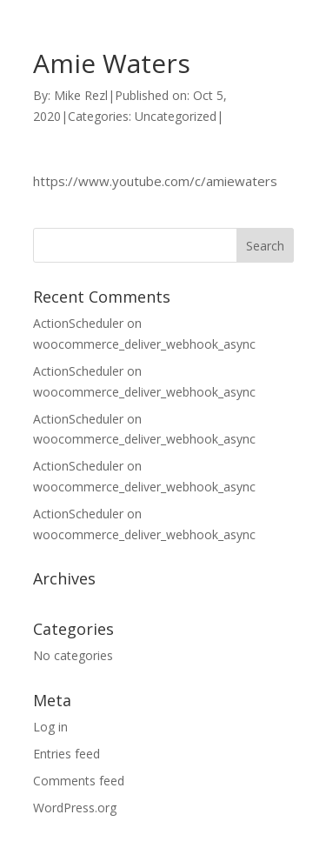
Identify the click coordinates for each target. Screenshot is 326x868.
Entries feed (67, 754)
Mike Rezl (81, 95)
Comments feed (79, 781)
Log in (50, 727)
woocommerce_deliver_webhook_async (144, 344)
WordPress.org (75, 808)
